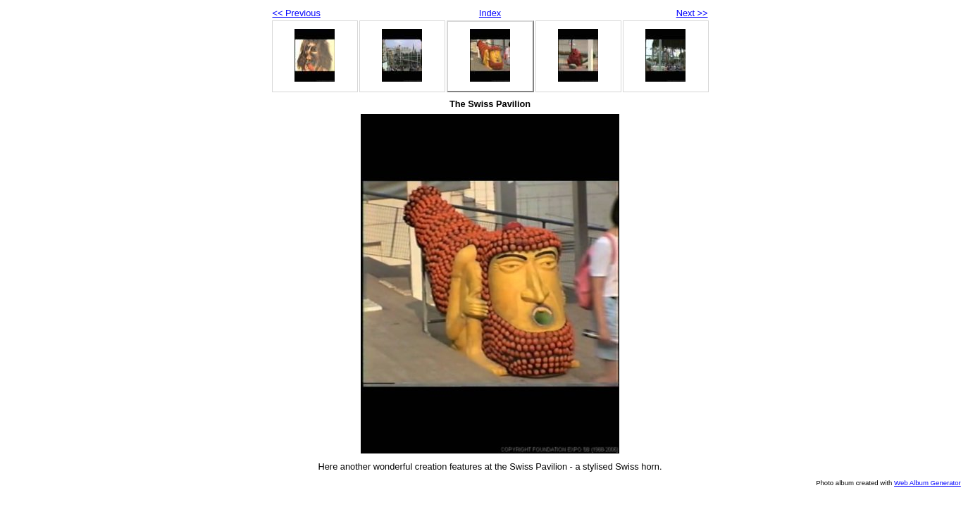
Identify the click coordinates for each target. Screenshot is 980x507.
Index (490, 13)
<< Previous (297, 13)
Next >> (692, 13)
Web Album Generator (928, 483)
